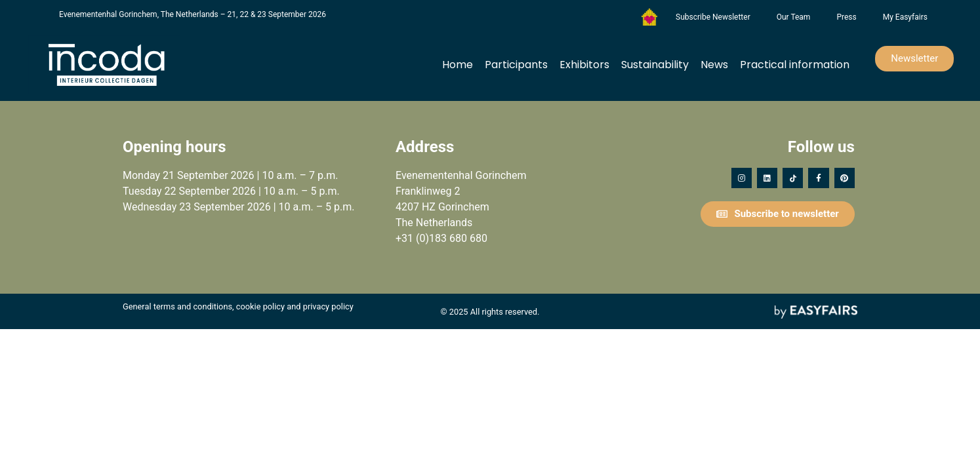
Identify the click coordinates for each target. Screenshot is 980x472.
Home (458, 65)
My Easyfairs (905, 17)
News (714, 65)
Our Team (794, 17)
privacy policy (328, 306)
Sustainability (655, 65)
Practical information (795, 65)
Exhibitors (584, 65)
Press (846, 17)
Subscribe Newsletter (713, 17)
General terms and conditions (177, 306)
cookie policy (260, 306)
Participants (516, 65)
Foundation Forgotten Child (649, 17)
